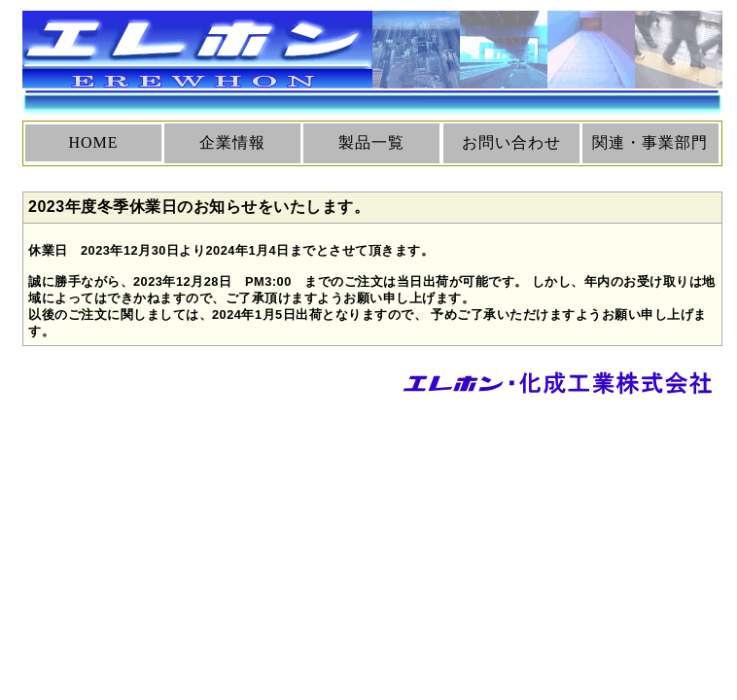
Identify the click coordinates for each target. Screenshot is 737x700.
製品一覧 (371, 142)
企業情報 (232, 142)
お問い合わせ (511, 142)
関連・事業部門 (650, 142)
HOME (93, 142)
